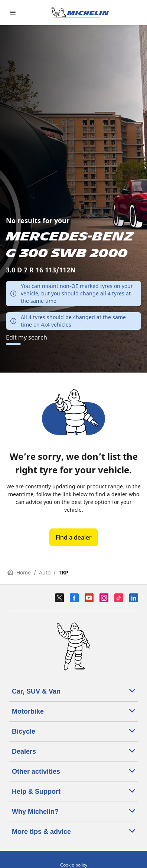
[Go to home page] (80, 13)
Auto (45, 572)
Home (19, 572)
